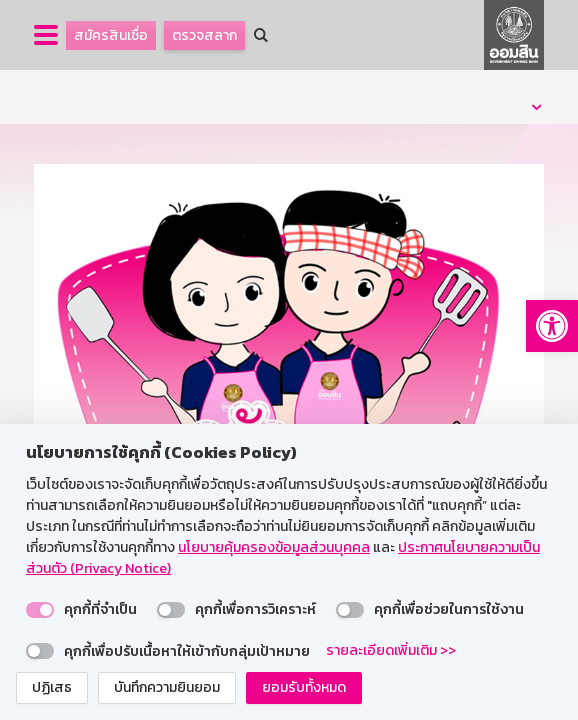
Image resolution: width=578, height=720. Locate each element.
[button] (552, 326)
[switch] (40, 610)
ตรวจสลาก (204, 35)
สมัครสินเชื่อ (111, 35)
